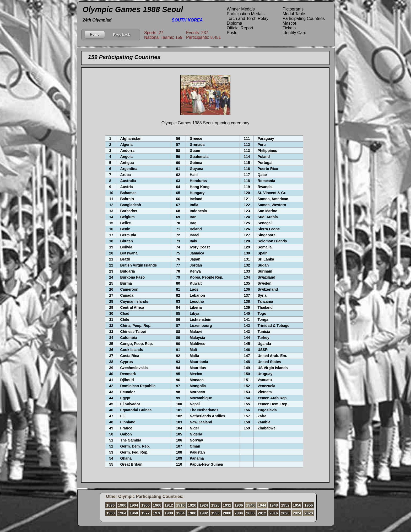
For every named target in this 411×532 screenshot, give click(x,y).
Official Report (240, 28)
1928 (215, 505)
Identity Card (294, 33)
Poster (233, 33)
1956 (297, 505)
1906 (145, 505)
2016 (274, 513)
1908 (157, 505)
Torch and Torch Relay (248, 18)
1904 (134, 505)
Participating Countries (304, 18)
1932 (227, 505)
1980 (169, 513)
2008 (250, 513)
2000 (227, 513)
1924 (204, 505)
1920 (192, 505)
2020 (285, 513)
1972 (145, 513)
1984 (180, 513)
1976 (157, 513)
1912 (169, 505)
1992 (204, 513)
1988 (192, 513)
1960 (111, 513)
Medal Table (294, 14)
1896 (111, 505)
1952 (285, 505)
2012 (262, 513)
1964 (122, 513)
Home (95, 34)
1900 (122, 505)
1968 (134, 513)
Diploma (234, 23)
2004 (239, 513)
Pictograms (293, 9)
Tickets (289, 28)
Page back (121, 34)
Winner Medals (241, 9)
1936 (239, 505)
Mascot (289, 23)
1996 (215, 513)
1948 (274, 505)
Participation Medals (246, 14)
